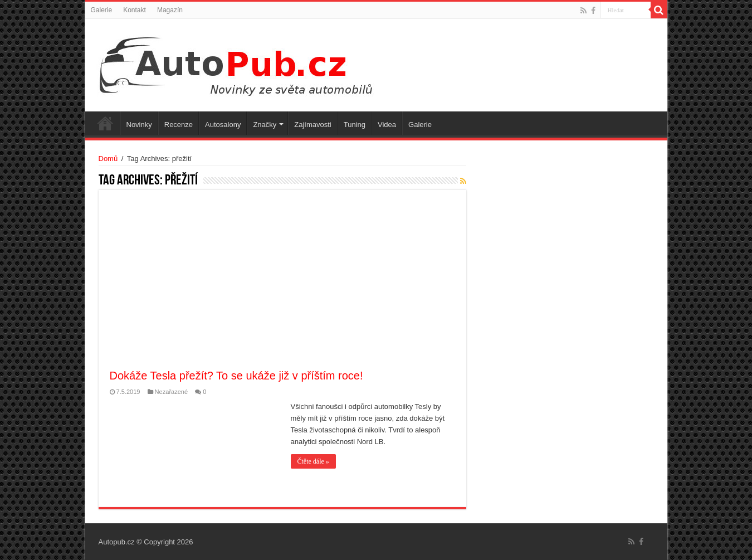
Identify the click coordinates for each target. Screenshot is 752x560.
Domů (108, 159)
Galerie (102, 10)
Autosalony (223, 125)
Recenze (179, 125)
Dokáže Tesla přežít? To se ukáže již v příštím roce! (236, 376)
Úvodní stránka (105, 123)
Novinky (139, 125)
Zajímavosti (312, 125)
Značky (265, 125)
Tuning (355, 125)
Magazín (170, 10)
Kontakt (135, 10)
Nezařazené (172, 392)
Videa (387, 125)
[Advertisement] (282, 285)
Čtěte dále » (313, 461)
